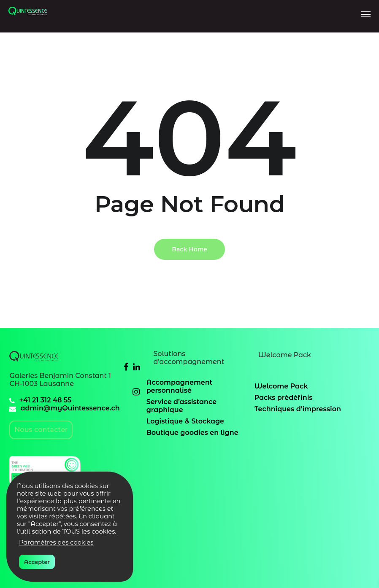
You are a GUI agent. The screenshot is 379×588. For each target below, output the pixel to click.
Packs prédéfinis (284, 398)
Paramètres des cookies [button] (56, 542)
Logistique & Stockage (185, 421)
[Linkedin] (137, 367)
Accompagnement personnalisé (180, 386)
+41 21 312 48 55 (45, 400)
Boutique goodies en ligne (192, 433)
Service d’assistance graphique (181, 406)
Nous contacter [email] (41, 430)
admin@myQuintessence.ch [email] (70, 408)
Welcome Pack (281, 386)
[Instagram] (136, 392)
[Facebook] (126, 367)
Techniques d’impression (298, 409)
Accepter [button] (37, 562)
